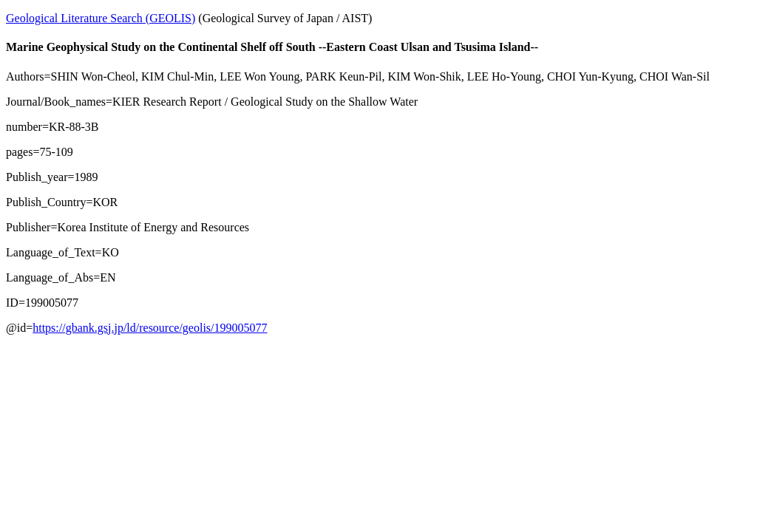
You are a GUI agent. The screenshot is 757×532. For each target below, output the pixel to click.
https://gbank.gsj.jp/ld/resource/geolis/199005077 (150, 328)
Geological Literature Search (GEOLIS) (101, 18)
